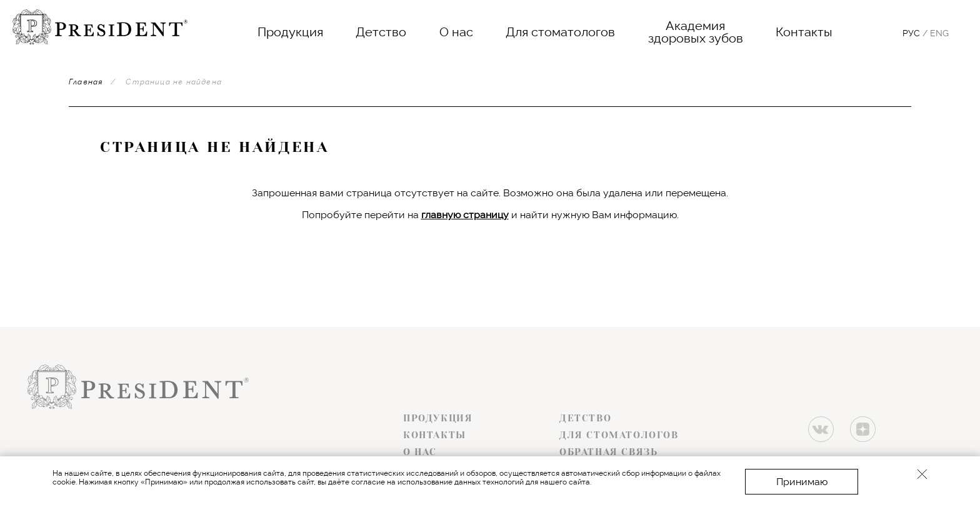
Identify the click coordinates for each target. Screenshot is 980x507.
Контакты (804, 32)
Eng (939, 33)
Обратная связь (608, 452)
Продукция (290, 32)
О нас (456, 32)
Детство (381, 32)
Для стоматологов (560, 32)
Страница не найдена (174, 82)
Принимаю (802, 482)
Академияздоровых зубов (696, 32)
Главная (86, 82)
